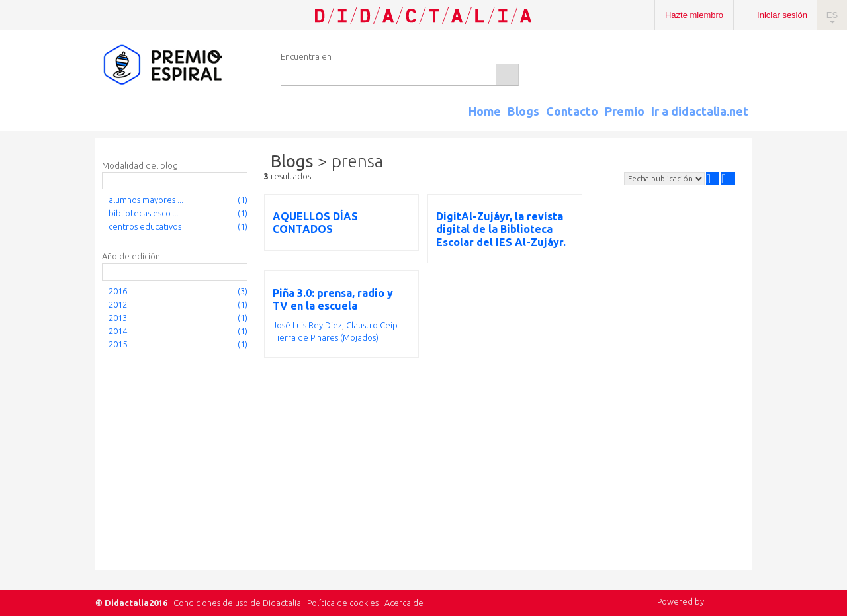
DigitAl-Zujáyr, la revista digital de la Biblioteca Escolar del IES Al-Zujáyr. (501, 229)
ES (832, 15)
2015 (118, 344)
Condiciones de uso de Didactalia (237, 603)
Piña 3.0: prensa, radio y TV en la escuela (333, 299)
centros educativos (145, 226)
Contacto (572, 111)
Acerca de (404, 603)
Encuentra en (306, 56)
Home (485, 111)
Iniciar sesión (782, 15)
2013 (118, 318)
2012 (118, 304)
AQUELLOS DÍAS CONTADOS (315, 223)
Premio (625, 111)
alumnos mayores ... (146, 200)
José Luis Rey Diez (307, 325)
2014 (118, 331)
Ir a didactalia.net (700, 111)
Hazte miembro (694, 15)
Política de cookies (343, 603)
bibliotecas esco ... (144, 213)
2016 (118, 291)
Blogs (523, 111)
